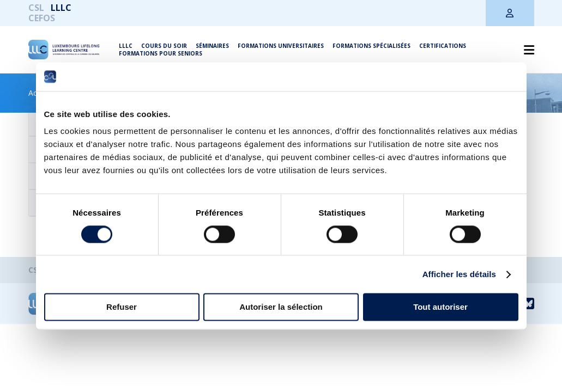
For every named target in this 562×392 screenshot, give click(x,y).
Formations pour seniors (161, 53)
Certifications (443, 46)
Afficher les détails (459, 274)
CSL (36, 8)
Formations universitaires (281, 46)
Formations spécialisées (371, 46)
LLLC (61, 8)
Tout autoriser (440, 307)
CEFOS (42, 18)
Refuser (122, 307)
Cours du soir (164, 46)
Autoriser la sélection (281, 307)
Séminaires (212, 46)
